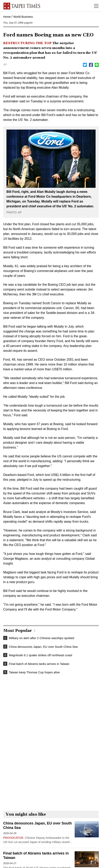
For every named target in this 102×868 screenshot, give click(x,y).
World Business (23, 17)
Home (7, 17)
